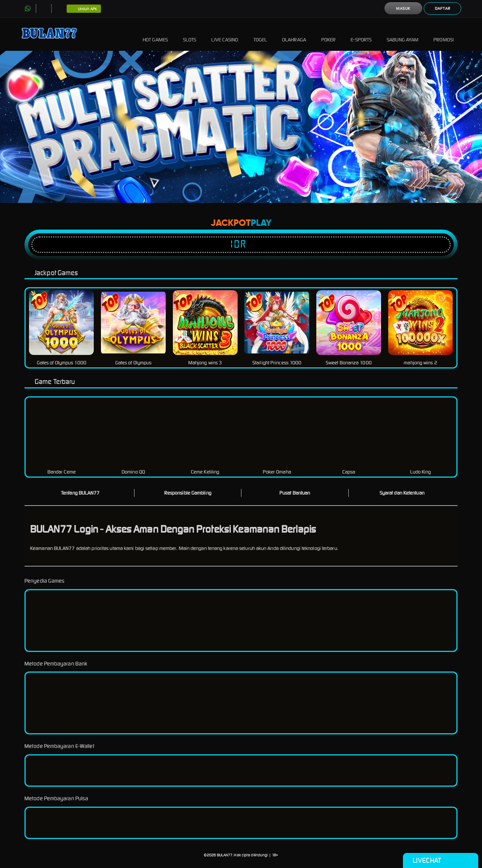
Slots (190, 34)
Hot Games (155, 34)
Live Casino (225, 34)
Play (261, 223)
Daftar (443, 8)
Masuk (403, 8)
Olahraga (294, 34)
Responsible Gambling (188, 493)
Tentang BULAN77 (80, 493)
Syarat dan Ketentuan (402, 493)
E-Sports (361, 34)
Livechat (440, 860)
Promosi (444, 34)
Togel (260, 34)
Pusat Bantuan (295, 493)
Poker (329, 34)
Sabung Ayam (403, 34)
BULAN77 (225, 855)
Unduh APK (84, 9)
